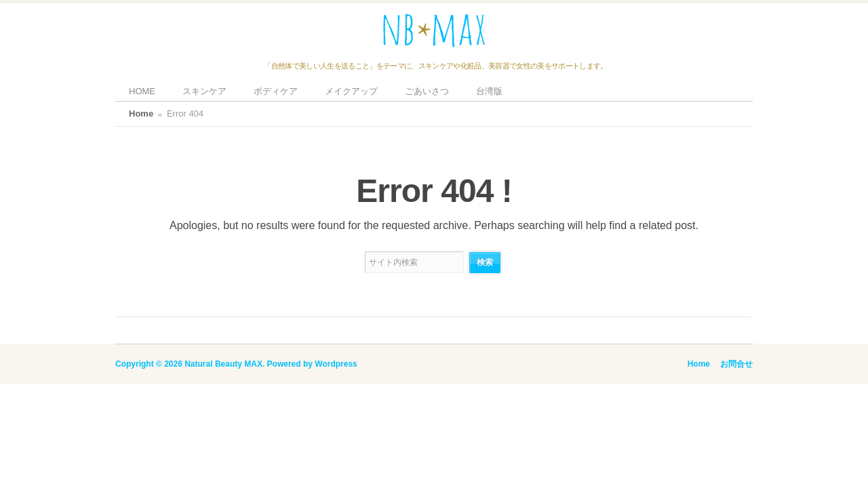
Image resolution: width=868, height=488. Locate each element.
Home (141, 114)
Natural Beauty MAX (223, 364)
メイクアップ (351, 91)
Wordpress (336, 364)
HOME (142, 91)
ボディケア (276, 91)
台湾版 (489, 91)
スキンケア (204, 91)
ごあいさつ (427, 91)
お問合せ (736, 364)
